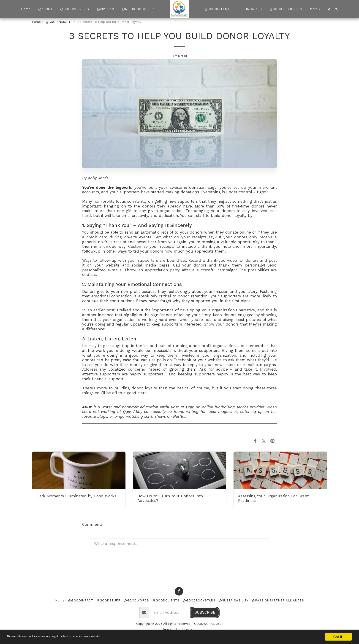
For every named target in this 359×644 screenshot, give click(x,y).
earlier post (104, 310)
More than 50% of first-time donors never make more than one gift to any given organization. (179, 209)
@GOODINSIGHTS (59, 22)
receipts (199, 237)
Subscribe (205, 612)
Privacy (187, 629)
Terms (167, 629)
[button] (329, 9)
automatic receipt (157, 232)
